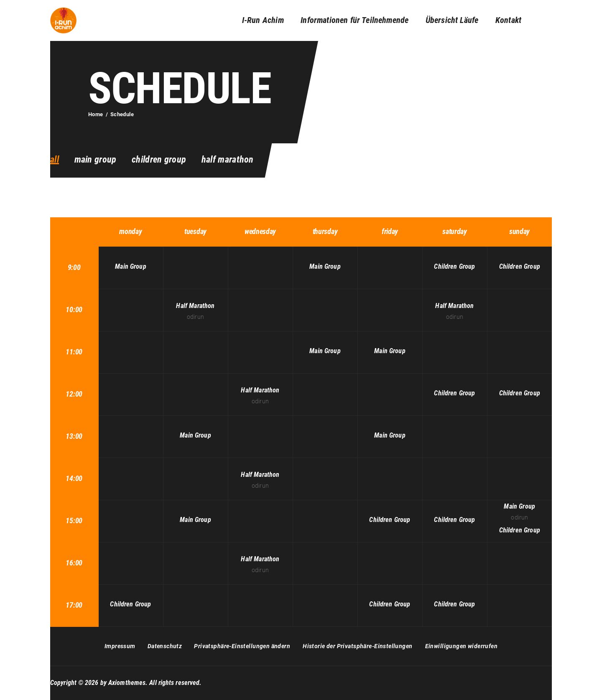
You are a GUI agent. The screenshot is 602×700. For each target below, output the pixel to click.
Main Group (96, 160)
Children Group (159, 160)
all (55, 160)
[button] (242, 647)
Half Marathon (228, 160)
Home (96, 114)
